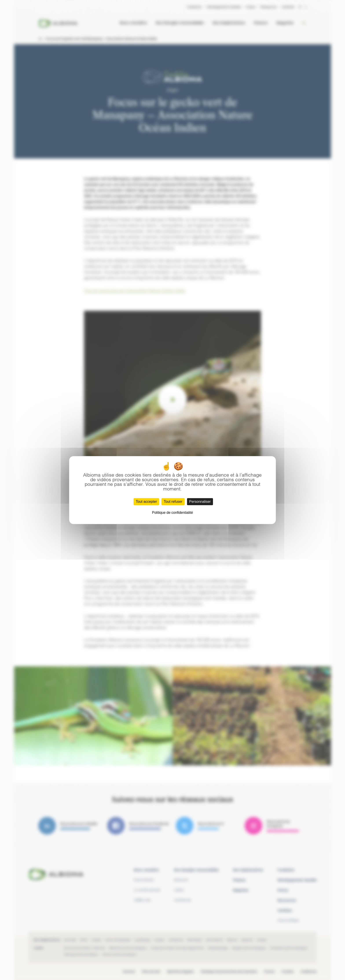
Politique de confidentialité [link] (172, 513)
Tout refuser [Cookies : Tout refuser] (173, 502)
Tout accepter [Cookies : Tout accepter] (146, 502)
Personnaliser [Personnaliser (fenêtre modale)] (200, 502)
